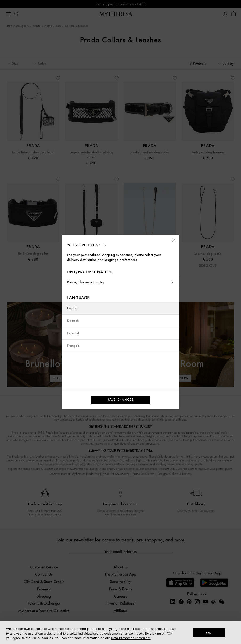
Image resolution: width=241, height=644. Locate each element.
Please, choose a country (120, 282)
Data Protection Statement (131, 638)
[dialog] (120, 632)
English (72, 308)
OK (209, 633)
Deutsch (73, 321)
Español (73, 333)
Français (73, 346)
